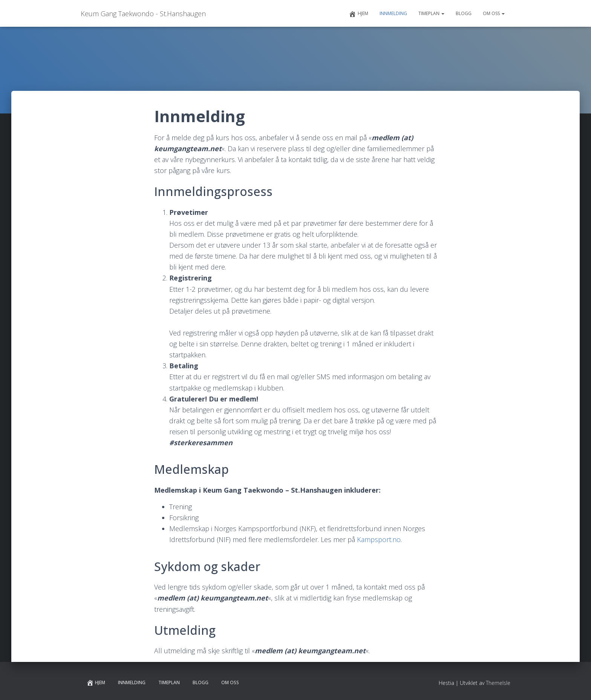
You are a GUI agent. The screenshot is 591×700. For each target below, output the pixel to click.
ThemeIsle (498, 683)
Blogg (464, 13)
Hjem (358, 14)
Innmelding (393, 13)
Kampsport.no (379, 539)
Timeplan (431, 13)
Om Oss (494, 13)
